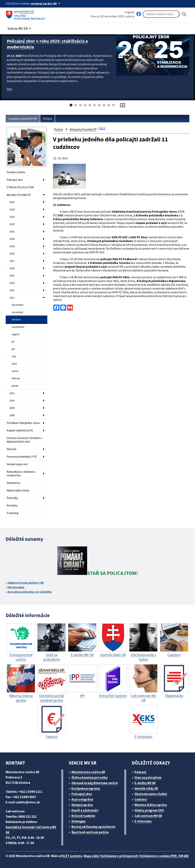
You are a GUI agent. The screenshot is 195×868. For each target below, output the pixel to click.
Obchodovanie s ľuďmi (151, 794)
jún (13, 349)
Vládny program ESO (149, 810)
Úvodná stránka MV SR (23, 119)
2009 (12, 408)
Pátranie (12, 449)
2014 (12, 283)
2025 (12, 202)
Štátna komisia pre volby (90, 778)
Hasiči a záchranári (85, 810)
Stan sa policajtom (148, 778)
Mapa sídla (91, 856)
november (18, 312)
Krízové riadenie (83, 816)
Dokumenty (13, 483)
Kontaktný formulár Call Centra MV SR (31, 830)
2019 (12, 246)
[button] (20, 27)
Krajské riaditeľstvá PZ (20, 430)
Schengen (79, 821)
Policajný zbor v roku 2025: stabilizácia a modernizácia (47, 44)
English (130, 12)
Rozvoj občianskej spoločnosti (93, 827)
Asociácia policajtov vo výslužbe (30, 592)
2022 (12, 224)
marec (15, 371)
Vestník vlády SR (146, 788)
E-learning (13, 513)
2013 (12, 290)
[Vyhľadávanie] (161, 14)
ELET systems (72, 856)
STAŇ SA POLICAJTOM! (20, 187)
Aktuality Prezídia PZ (19, 195)
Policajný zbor (15, 180)
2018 (12, 254)
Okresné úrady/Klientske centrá (95, 783)
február (16, 378)
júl (13, 342)
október (16, 319)
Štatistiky (12, 498)
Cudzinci (141, 799)
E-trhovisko (143, 821)
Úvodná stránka (16, 172)
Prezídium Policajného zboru (23, 423)
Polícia (47, 119)
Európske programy (86, 788)
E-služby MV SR (145, 783)
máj (14, 356)
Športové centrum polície (90, 832)
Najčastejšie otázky (18, 490)
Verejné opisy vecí (17, 464)
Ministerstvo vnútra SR (88, 772)
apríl (14, 364)
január (15, 386)
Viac (9, 89)
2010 (12, 401)
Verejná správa (82, 805)
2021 (12, 231)
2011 (12, 393)
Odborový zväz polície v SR (26, 583)
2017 (12, 261)
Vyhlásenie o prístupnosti (119, 856)
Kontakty (12, 505)
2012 (12, 298)
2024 (12, 209)
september (18, 327)
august (16, 334)
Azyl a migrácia (82, 799)
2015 (12, 276)
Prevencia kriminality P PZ (22, 457)
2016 (12, 268)
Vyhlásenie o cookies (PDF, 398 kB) (164, 856)
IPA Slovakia (16, 587)
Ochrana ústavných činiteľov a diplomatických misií (24, 440)
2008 (12, 415)
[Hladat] (184, 14)
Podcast (140, 772)
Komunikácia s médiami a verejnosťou (21, 473)
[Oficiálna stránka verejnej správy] (46, 3)
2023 (12, 217)
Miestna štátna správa (151, 805)
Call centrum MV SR (148, 816)
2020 (12, 239)
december (18, 305)
